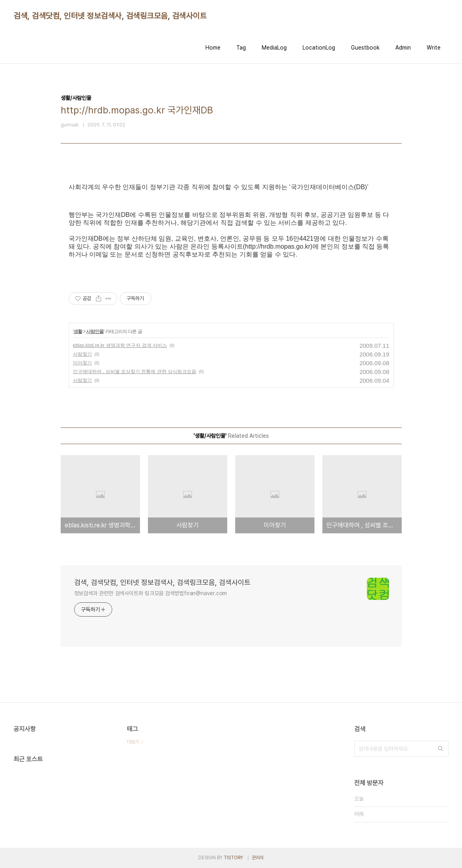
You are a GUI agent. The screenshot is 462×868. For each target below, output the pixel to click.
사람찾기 (82, 354)
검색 (441, 749)
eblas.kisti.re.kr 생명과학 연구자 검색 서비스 (120, 345)
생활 (78, 331)
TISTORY (233, 858)
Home (213, 48)
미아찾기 (82, 363)
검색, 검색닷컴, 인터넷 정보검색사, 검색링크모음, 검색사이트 (110, 16)
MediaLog (274, 48)
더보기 (133, 742)
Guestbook (365, 48)
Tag (241, 48)
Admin (403, 48)
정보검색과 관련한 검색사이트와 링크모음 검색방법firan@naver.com (151, 593)
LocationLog (319, 48)
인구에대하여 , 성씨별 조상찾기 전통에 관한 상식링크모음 (135, 372)
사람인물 (95, 331)
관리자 (258, 858)
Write (434, 48)
